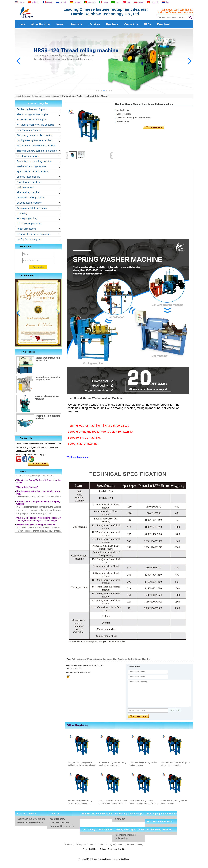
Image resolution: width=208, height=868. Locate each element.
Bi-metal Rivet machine (28, 177)
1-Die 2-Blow (121, 838)
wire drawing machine (28, 156)
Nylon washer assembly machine (33, 234)
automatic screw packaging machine (47, 378)
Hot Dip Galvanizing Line (29, 239)
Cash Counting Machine (29, 224)
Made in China (94, 659)
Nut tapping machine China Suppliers (36, 125)
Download (163, 24)
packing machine (25, 187)
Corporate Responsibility (62, 826)
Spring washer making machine (46, 96)
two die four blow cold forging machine (36, 146)
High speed (107, 659)
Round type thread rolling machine (34, 161)
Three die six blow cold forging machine (37, 151)
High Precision (120, 659)
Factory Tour (81, 844)
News (60, 24)
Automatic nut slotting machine (32, 208)
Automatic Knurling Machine (31, 198)
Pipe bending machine (28, 192)
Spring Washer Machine (139, 659)
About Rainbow (41, 24)
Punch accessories (26, 229)
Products (76, 24)
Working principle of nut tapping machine (36, 527)
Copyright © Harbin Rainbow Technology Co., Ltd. (104, 849)
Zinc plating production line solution (35, 135)
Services (95, 24)
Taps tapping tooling (27, 218)
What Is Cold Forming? (27, 489)
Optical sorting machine (29, 182)
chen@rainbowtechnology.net (178, 12)
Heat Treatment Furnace (29, 130)
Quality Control (117, 844)
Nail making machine (125, 835)
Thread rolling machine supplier (33, 114)
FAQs (148, 24)
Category (26, 96)
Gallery (140, 844)
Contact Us (131, 24)
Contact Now (38, 464)
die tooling (22, 213)
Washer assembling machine (31, 166)
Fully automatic (79, 659)
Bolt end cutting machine (29, 203)
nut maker (120, 819)
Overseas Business (59, 822)
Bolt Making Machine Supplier (32, 109)
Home (21, 24)
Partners (130, 844)
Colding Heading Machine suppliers (35, 140)
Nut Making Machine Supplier (32, 120)
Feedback (112, 24)
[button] (96, 91)
